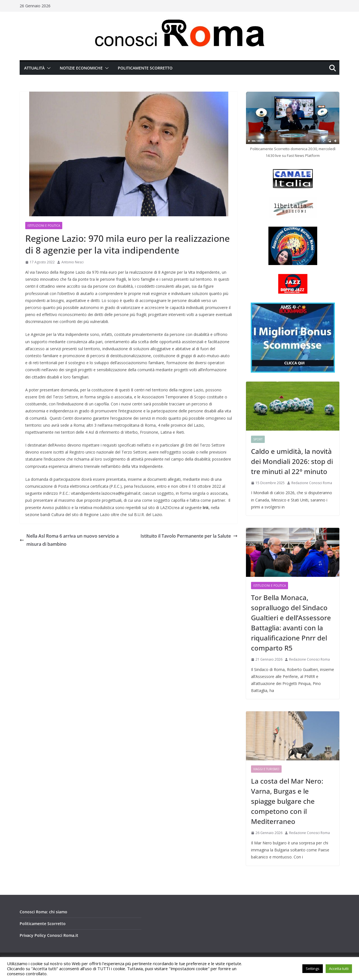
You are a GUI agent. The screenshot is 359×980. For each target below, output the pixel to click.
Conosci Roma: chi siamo (43, 912)
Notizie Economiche (81, 68)
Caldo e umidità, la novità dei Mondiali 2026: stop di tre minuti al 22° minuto (292, 461)
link (206, 508)
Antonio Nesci (73, 262)
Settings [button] (313, 969)
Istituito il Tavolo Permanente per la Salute (189, 536)
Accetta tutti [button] (339, 969)
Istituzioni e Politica (44, 226)
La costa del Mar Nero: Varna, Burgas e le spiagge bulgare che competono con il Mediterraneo (287, 801)
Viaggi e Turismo (266, 769)
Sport (258, 439)
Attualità (34, 68)
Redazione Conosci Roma (312, 483)
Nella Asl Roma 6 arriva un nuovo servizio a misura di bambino (69, 540)
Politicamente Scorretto (145, 68)
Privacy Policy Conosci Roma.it (49, 935)
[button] (48, 68)
